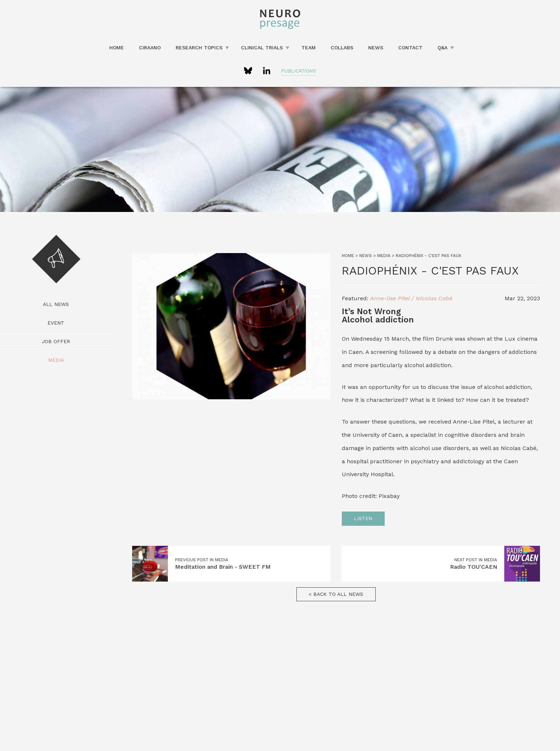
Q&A (442, 48)
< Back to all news (336, 594)
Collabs (342, 48)
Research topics (199, 48)
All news (56, 304)
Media (56, 360)
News (376, 48)
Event (56, 323)
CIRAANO (150, 48)
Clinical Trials (262, 48)
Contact (410, 48)
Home (117, 48)
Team (309, 48)
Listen (363, 518)
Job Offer (56, 341)
